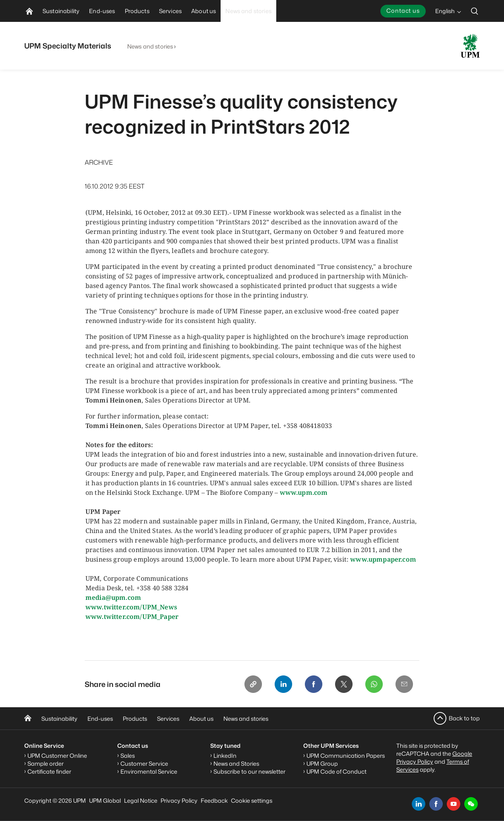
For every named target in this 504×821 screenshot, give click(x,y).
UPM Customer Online (57, 756)
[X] (344, 684)
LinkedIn (225, 756)
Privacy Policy (179, 801)
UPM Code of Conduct (336, 771)
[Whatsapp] (374, 684)
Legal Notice (141, 801)
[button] (471, 804)
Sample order (46, 764)
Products (135, 719)
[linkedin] (419, 804)
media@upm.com (113, 597)
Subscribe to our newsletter (249, 771)
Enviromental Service (149, 771)
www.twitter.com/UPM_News (131, 607)
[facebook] (436, 804)
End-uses (100, 719)
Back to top (464, 718)
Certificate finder (49, 771)
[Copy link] (253, 684)
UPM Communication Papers (346, 756)
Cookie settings (252, 801)
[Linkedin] (283, 684)
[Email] (404, 684)
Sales (128, 756)
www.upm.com (304, 492)
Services (168, 719)
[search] (475, 11)
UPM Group (322, 764)
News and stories (150, 46)
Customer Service (144, 764)
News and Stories (236, 764)
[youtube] (454, 804)
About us (201, 719)
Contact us (403, 11)
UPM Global (105, 801)
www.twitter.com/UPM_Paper (132, 617)
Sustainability (59, 719)
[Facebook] (314, 684)
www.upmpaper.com (383, 559)
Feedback (214, 801)
